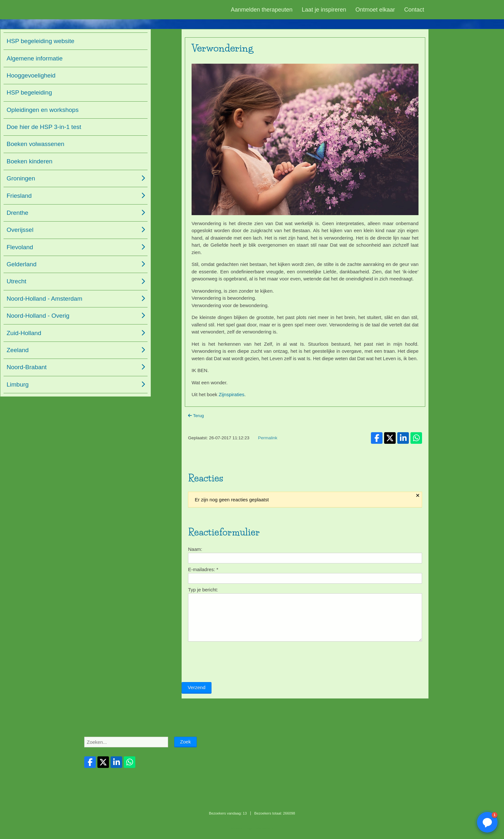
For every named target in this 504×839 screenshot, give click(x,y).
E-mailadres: (203, 605)
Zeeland (18, 350)
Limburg (18, 384)
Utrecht (17, 281)
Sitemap (237, 828)
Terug (196, 416)
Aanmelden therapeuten (262, 10)
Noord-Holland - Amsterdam (45, 299)
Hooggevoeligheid (31, 75)
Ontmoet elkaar (375, 10)
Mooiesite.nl (265, 828)
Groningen (21, 178)
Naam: (195, 585)
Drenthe (18, 213)
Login (249, 828)
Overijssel (20, 230)
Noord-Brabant (27, 367)
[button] (487, 822)
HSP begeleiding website (41, 41)
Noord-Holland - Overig (38, 316)
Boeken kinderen (30, 161)
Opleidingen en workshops (43, 110)
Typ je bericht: (203, 625)
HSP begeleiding (29, 92)
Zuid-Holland (24, 333)
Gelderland (22, 264)
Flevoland (20, 247)
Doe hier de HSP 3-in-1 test (44, 127)
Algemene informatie (35, 58)
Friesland (19, 196)
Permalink (268, 445)
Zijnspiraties (231, 394)
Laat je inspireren (324, 10)
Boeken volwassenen (36, 144)
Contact (414, 10)
